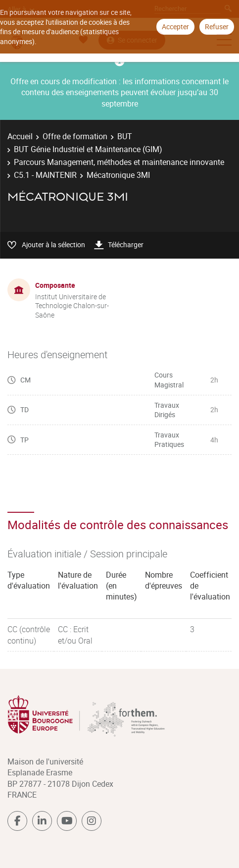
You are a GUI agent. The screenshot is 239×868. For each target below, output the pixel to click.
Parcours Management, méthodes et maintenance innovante (119, 162)
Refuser (217, 27)
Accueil (20, 136)
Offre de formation (75, 136)
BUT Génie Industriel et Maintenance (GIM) (88, 149)
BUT (125, 136)
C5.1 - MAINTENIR (45, 175)
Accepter (175, 27)
